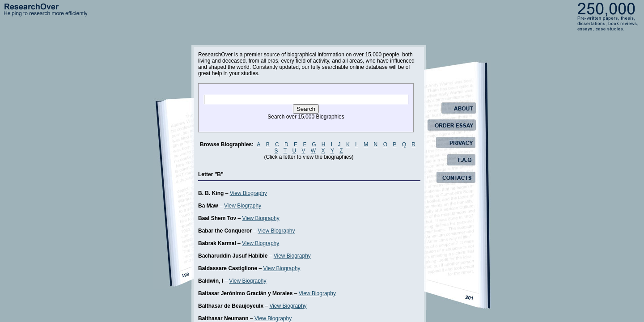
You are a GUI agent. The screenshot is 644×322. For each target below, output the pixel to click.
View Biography (248, 193)
